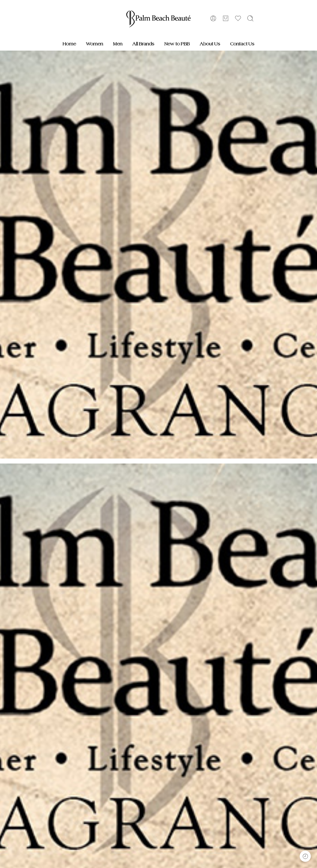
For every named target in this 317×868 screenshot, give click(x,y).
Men (118, 44)
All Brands (143, 44)
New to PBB (177, 44)
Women (94, 44)
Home (69, 44)
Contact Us (242, 44)
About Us (210, 44)
